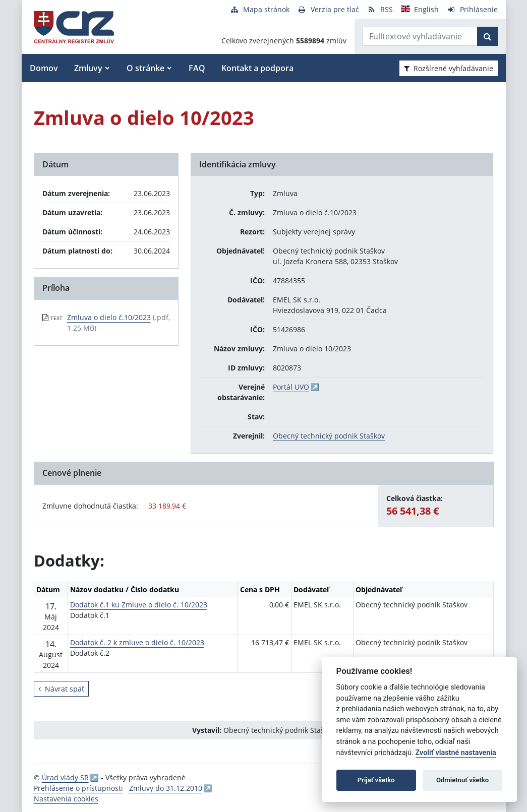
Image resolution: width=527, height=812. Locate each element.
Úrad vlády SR (65, 777)
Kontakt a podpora (257, 68)
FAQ (197, 68)
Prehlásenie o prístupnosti (78, 788)
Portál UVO (291, 387)
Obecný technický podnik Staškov (329, 436)
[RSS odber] (380, 9)
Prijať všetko (376, 780)
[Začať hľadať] (487, 36)
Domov (44, 68)
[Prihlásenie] (472, 9)
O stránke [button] (145, 68)
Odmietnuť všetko (462, 780)
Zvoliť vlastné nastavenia (456, 753)
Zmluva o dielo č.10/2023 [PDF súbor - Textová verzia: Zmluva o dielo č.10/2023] (109, 317)
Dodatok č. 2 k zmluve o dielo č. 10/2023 (137, 642)
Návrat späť (61, 689)
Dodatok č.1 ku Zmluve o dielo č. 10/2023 (139, 605)
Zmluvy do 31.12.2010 (166, 788)
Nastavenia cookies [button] (66, 799)
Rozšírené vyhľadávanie (449, 68)
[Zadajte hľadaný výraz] (420, 36)
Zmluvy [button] (88, 68)
